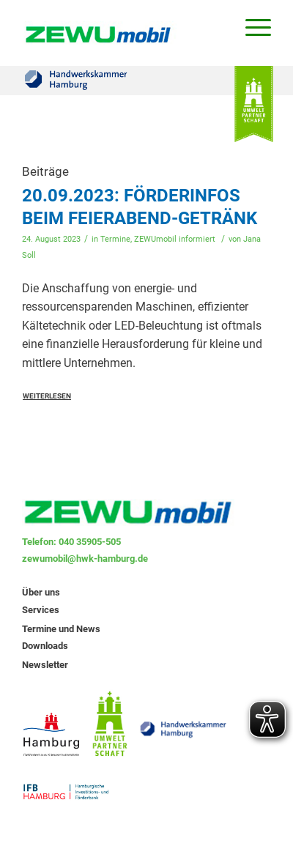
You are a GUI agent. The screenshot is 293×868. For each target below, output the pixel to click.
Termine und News (61, 629)
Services (41, 610)
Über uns (41, 592)
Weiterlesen (47, 396)
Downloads (45, 646)
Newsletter (45, 665)
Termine (115, 239)
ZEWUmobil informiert (175, 239)
